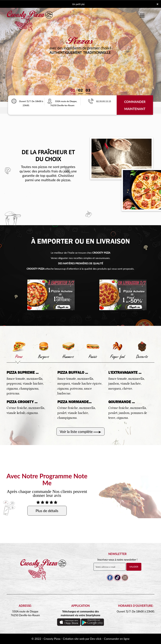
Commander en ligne (117, 639)
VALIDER (134, 567)
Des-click (96, 639)
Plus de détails (47, 511)
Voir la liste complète (76, 432)
